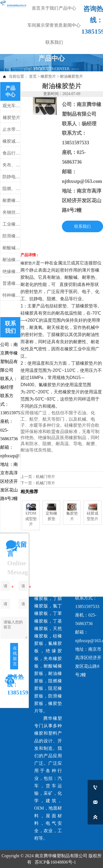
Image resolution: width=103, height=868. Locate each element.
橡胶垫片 (48, 76)
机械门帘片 (45, 477)
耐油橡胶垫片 (71, 76)
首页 (33, 76)
